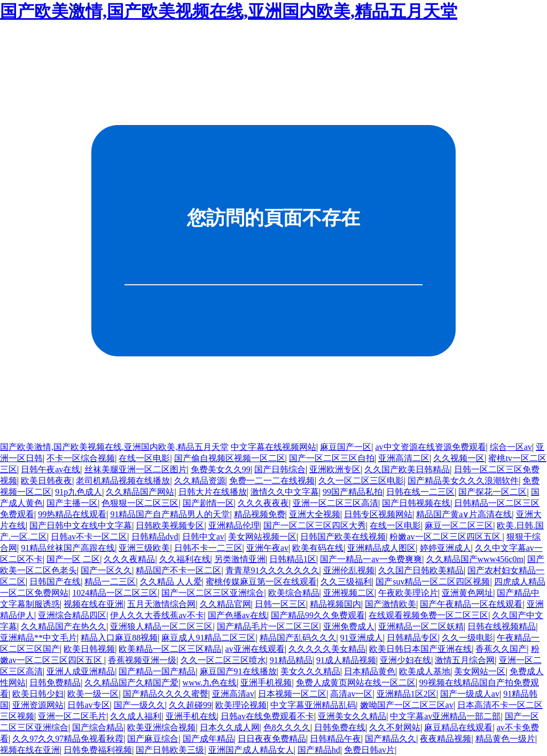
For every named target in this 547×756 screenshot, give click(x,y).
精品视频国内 (335, 604)
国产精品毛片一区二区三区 (268, 626)
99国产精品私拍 (353, 492)
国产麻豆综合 (153, 739)
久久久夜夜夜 (263, 503)
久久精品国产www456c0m (475, 559)
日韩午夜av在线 (50, 469)
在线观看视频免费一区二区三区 (428, 615)
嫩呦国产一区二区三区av (407, 705)
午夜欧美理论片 (408, 593)
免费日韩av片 (369, 750)
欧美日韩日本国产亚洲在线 (420, 649)
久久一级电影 (467, 638)
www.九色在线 (210, 683)
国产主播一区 (72, 503)
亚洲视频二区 (349, 593)
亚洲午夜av (267, 548)
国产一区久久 (106, 570)
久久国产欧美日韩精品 (407, 469)
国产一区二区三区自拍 (332, 458)
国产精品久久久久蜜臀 (166, 694)
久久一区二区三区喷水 (223, 660)
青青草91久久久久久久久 (272, 570)
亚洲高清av (233, 694)
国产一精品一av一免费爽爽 (371, 559)
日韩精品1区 (293, 559)
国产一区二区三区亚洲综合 (213, 593)
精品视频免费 (260, 514)
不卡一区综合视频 (81, 458)
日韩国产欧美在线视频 (343, 537)
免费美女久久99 (221, 469)
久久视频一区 (459, 458)
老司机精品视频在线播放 (123, 481)
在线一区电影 (144, 458)
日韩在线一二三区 (420, 492)
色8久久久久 (287, 727)
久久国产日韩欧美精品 (421, 570)
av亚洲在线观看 (255, 649)
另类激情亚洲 (240, 559)
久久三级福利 (346, 582)
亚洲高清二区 (404, 458)
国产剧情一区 (208, 503)
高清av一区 (351, 694)
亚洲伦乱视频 (349, 570)
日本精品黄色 (370, 671)
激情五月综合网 (465, 660)
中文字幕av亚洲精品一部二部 (445, 716)
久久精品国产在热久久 (64, 626)
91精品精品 (291, 660)
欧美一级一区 (93, 694)
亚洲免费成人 (349, 626)
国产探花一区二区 (493, 492)
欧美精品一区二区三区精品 (170, 649)
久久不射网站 (395, 727)
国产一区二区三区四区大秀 (315, 525)
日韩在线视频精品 (502, 626)
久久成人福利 (136, 716)
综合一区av (511, 447)
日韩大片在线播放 (213, 492)
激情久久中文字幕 (285, 492)
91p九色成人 (79, 492)
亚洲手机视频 (266, 683)
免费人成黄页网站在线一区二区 (356, 683)
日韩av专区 (88, 705)
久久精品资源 (200, 481)
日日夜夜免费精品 (272, 739)
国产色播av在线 (237, 615)
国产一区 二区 (73, 559)
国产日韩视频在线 (416, 503)
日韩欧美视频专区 (170, 525)
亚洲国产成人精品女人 (251, 750)
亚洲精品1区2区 (407, 694)
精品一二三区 (110, 582)
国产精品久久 (390, 739)
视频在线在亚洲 (93, 604)
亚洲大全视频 (315, 514)
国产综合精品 (98, 727)
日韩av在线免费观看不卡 (267, 716)
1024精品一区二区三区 (115, 593)
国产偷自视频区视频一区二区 (230, 458)
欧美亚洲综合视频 (161, 727)
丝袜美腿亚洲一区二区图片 (136, 469)
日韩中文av (203, 537)
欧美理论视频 (241, 705)
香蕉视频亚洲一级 (142, 660)
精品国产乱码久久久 (298, 638)
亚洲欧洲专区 (335, 469)
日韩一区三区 (280, 604)
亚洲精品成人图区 (381, 548)
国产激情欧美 (390, 604)
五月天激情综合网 (161, 604)
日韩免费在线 (340, 727)
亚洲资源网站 (38, 705)
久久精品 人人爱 (171, 582)
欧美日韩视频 (89, 649)
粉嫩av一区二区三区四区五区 (446, 537)
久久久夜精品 (129, 559)
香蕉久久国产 (501, 649)
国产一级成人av (470, 694)
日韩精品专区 (412, 638)
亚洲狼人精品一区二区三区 (161, 626)
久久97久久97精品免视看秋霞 (68, 739)
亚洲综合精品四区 (72, 615)
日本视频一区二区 (292, 694)
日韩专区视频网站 (378, 514)
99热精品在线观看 (72, 514)
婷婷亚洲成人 (446, 548)
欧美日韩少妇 (38, 694)
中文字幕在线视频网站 (273, 447)
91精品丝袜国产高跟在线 (68, 548)
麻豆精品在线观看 (458, 727)
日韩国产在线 (55, 582)
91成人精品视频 (346, 660)
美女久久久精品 (310, 671)
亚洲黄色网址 (467, 593)
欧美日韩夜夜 (46, 481)
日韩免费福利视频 (98, 750)
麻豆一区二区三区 (459, 525)
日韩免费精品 (55, 683)
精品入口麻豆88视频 (119, 638)
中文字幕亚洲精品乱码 (313, 705)
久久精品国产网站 (140, 492)
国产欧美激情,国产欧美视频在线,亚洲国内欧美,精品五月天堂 (229, 11)
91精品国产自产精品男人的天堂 (170, 514)
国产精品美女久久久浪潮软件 (463, 481)
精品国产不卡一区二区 (178, 570)
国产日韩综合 (280, 469)
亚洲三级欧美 (144, 548)
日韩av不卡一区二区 (89, 537)
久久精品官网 (225, 604)
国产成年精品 (208, 739)
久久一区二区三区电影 (361, 481)
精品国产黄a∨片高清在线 (464, 514)
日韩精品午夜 (335, 739)
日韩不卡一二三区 (208, 548)
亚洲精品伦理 (234, 525)
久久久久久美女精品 (327, 649)
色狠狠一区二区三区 (140, 503)
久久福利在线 (185, 559)
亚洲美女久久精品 (352, 716)
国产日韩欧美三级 (170, 750)
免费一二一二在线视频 (272, 481)
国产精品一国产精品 (157, 671)
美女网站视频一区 (262, 537)
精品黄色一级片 (505, 739)
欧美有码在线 (318, 548)
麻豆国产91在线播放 (238, 671)
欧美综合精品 (294, 593)
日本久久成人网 (230, 727)
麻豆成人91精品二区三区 (208, 638)
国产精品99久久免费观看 (318, 615)
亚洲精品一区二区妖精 (421, 626)
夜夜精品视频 (446, 739)
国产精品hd (319, 750)
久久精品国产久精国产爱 (131, 683)
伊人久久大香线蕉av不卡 (157, 615)
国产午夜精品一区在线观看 (471, 604)
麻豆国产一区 (346, 447)
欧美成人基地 (425, 671)
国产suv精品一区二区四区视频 (433, 582)
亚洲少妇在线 (405, 660)
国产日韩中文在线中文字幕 (81, 525)
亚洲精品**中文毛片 (38, 638)
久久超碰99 (190, 705)
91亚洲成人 (362, 638)
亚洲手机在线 (191, 716)
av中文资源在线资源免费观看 (430, 447)
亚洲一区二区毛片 (72, 716)
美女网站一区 (480, 671)
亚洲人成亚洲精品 (81, 671)
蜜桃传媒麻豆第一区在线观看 (261, 582)
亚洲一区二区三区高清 (335, 503)
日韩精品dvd (155, 537)
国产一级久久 (139, 705)
